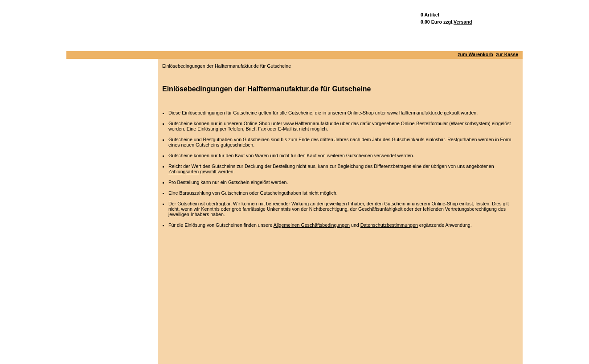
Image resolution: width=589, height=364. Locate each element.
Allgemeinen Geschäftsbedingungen (312, 225)
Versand (463, 22)
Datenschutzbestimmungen (389, 225)
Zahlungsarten (184, 172)
